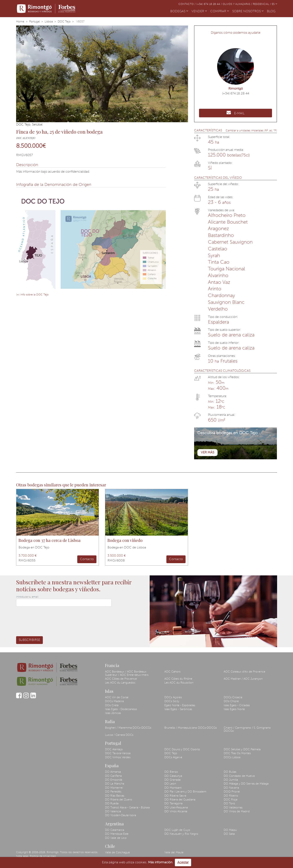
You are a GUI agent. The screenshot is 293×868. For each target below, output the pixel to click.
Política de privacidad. (43, 856)
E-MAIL (236, 113)
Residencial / (262, 4)
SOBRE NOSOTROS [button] (248, 11)
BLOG (272, 11)
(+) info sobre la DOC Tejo (32, 295)
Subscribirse (29, 640)
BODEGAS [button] (179, 11)
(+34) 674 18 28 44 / (210, 4)
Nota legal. (23, 856)
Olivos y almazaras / (238, 4)
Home (20, 22)
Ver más (207, 453)
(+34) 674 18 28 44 (236, 94)
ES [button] (274, 4)
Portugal (34, 22)
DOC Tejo (64, 22)
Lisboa (49, 22)
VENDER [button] (199, 11)
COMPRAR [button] (220, 11)
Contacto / (187, 4)
